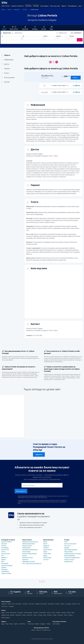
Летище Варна (26, 552)
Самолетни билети (17, 6)
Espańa (49, 613)
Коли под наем (55, 6)
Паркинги (4, 567)
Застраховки (5, 564)
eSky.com (39, 630)
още (80, 6)
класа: (72, 33)
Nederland (18, 615)
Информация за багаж (29, 562)
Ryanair (45, 542)
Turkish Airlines (47, 554)
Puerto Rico (4, 606)
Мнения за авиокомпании (29, 554)
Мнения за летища (28, 558)
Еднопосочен (18, 33)
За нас (66, 542)
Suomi (66, 615)
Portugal (40, 615)
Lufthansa (46, 548)
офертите (39, 454)
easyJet (45, 552)
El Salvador (18, 604)
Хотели (3, 552)
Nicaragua (68, 604)
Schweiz (70, 615)
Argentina (4, 604)
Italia (73, 613)
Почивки (36, 6)
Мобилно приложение (28, 544)
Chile (13, 604)
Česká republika (28, 613)
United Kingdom (6, 618)
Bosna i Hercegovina (11, 613)
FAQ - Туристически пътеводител (32, 564)
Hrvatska (63, 613)
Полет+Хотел (6, 6)
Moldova (12, 615)
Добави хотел (63, 33)
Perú (79, 604)
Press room (67, 546)
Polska (35, 615)
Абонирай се (21, 491)
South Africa (22, 624)
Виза (3, 562)
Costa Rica (31, 604)
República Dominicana (41, 604)
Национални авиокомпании (30, 550)
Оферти (64, 6)
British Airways (47, 558)
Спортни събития (6, 573)
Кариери (67, 548)
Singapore (43, 624)
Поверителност (69, 562)
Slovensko (60, 615)
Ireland (69, 613)
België (3, 613)
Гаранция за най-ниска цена (30, 542)
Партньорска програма (71, 550)
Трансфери (4, 569)
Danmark (36, 613)
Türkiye (48, 624)
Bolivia (9, 604)
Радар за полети (27, 546)
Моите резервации (70, 556)
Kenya (7, 624)
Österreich (29, 615)
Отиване (45, 36)
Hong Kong (31, 624)
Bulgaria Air (46, 546)
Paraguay (11, 606)
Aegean (45, 556)
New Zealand (56, 624)
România (49, 615)
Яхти (3, 556)
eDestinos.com (46, 630)
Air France (46, 560)
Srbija (45, 615)
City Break (28, 6)
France (53, 613)
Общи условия (68, 552)
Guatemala (51, 604)
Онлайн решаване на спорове (73, 554)
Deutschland (42, 613)
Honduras (57, 604)
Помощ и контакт (69, 560)
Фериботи (4, 558)
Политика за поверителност (72, 558)
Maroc (11, 624)
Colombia (25, 604)
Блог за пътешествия (70, 544)
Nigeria (16, 624)
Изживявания (72, 6)
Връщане (58, 36)
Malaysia (37, 624)
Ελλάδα (58, 613)
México (63, 604)
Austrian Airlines (47, 550)
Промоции (25, 560)
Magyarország (5, 615)
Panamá (74, 604)
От (2, 36)
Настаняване (44, 6)
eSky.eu (33, 630)
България (20, 613)
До (23, 36)
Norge (24, 615)
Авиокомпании (26, 548)
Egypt (3, 624)
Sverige (55, 615)
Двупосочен (7, 33)
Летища (24, 556)
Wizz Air (45, 544)
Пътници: (72, 36)
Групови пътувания (7, 566)
